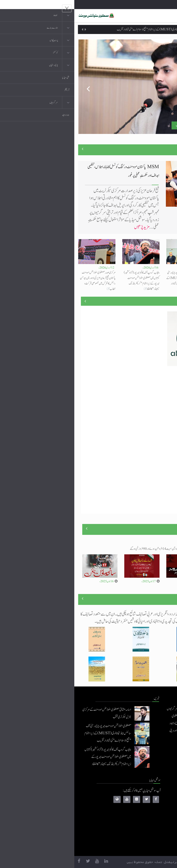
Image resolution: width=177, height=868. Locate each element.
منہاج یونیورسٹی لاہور (139, 847)
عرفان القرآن (143, 811)
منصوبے (165, 301)
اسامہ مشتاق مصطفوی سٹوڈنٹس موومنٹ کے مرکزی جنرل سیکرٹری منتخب (155, 275)
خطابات (146, 829)
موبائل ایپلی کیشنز (141, 801)
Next (166, 87)
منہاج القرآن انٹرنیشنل (138, 792)
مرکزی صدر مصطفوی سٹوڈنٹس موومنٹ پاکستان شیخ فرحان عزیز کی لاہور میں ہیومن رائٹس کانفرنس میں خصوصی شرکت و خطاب (23, 281)
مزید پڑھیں (67, 227)
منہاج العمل (144, 838)
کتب (147, 820)
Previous (11, 87)
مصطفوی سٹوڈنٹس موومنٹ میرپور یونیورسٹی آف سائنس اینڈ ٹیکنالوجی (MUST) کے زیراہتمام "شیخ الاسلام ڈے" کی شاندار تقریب (99, 29)
